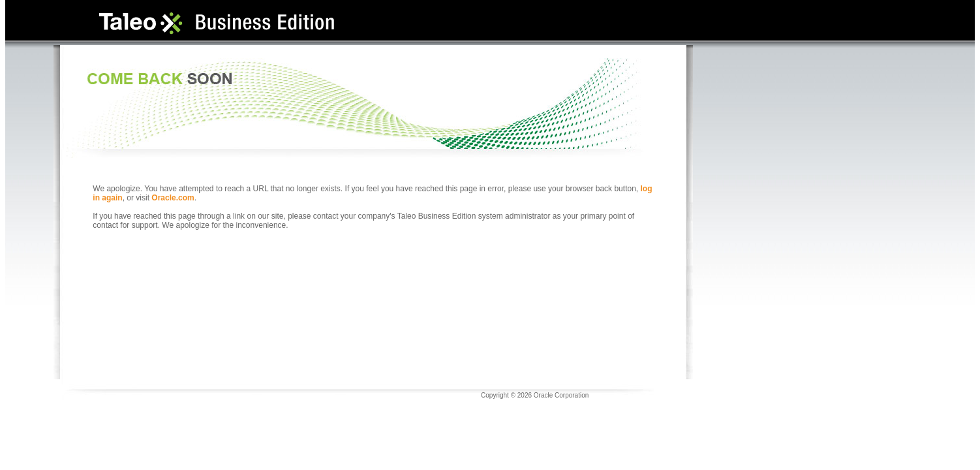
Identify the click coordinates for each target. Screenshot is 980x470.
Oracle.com (173, 198)
